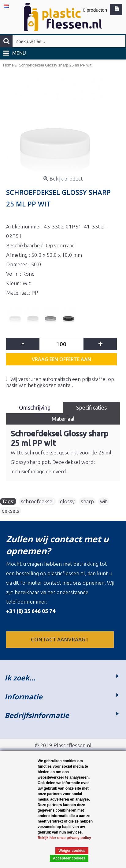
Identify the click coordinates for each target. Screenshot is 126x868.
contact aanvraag (60, 639)
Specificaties (91, 407)
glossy (67, 501)
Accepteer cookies (69, 858)
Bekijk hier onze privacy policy (64, 838)
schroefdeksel (37, 501)
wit (104, 501)
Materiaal (63, 419)
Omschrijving (35, 407)
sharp (87, 501)
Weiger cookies (72, 851)
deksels (11, 511)
